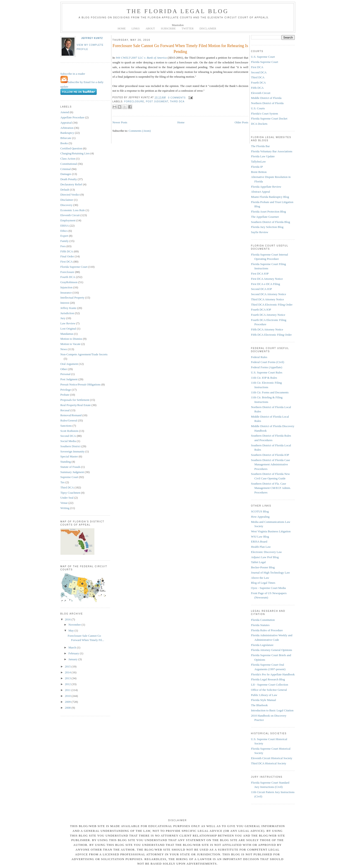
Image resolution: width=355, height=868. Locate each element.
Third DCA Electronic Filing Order (272, 305)
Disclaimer (67, 200)
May (71, 630)
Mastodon (178, 25)
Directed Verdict (70, 195)
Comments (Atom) (140, 131)
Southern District (71, 446)
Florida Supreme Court (74, 267)
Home (181, 122)
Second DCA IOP (261, 289)
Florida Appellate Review (266, 187)
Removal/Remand (71, 415)
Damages (66, 174)
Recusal (65, 410)
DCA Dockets (259, 124)
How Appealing (260, 517)
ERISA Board (259, 542)
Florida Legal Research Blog (268, 679)
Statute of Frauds (71, 467)
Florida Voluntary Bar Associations (272, 151)
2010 (68, 696)
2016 (68, 619)
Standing (66, 462)
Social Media (68, 441)
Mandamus (67, 334)
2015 (68, 666)
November (75, 625)
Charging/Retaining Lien (75, 153)
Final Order (67, 256)
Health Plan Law (261, 547)
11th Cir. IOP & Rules (264, 378)
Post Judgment (69, 379)
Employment (68, 220)
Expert (64, 236)
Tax (63, 482)
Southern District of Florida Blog (271, 222)
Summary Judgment (72, 472)
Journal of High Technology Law (271, 573)
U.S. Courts (258, 108)
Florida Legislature (262, 645)
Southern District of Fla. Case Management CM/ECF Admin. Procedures (271, 488)
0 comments (177, 98)
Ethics (64, 231)
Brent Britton (259, 172)
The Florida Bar (260, 146)
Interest (65, 303)
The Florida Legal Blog (178, 11)
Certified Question (71, 148)
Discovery (66, 205)
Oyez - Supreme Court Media (269, 588)
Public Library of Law (264, 695)
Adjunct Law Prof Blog (265, 557)
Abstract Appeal (261, 192)
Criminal (66, 169)
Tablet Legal (258, 562)
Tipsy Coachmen (70, 493)
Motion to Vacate (71, 344)
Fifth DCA (67, 251)
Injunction (66, 287)
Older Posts (241, 122)
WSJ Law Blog (260, 537)
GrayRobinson (69, 282)
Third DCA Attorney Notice (268, 299)
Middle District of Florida (266, 98)
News (64, 349)
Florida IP (257, 167)
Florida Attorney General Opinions (272, 650)
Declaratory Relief (71, 184)
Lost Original (68, 329)
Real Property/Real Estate (76, 405)
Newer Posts (120, 122)
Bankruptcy (67, 133)
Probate (65, 395)
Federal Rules (259, 357)
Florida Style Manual (264, 700)
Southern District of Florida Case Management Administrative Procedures (271, 464)
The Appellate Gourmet (265, 217)
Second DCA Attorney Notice (269, 294)
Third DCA (67, 487)
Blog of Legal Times (263, 583)
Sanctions (66, 426)
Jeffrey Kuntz (92, 38)
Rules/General (69, 420)
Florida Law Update (263, 156)
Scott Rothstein (70, 431)
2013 (68, 678)
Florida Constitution (263, 620)
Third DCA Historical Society (269, 763)
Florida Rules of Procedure (267, 630)
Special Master (69, 456)
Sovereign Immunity (73, 451)
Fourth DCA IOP (261, 310)
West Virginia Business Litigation (271, 531)
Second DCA (68, 436)
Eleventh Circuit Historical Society (272, 758)
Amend (65, 112)
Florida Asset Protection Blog (269, 212)
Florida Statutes (260, 625)
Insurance (66, 293)
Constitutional (69, 164)
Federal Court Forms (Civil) (268, 362)
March (73, 647)
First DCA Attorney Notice (267, 279)
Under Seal (67, 498)
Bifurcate (66, 138)
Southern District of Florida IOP (270, 455)
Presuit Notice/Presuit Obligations (81, 384)
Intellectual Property (73, 298)
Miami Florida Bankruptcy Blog (270, 197)
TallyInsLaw (259, 161)
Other (64, 369)
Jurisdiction (67, 313)
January (73, 659)
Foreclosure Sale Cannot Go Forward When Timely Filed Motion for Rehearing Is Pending (180, 49)
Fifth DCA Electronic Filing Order (271, 335)
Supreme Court (69, 477)
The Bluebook (259, 705)
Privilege (66, 390)
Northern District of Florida (267, 103)
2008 (68, 708)
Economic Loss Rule (73, 210)
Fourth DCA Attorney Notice (268, 315)
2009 (68, 702)
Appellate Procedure (72, 117)
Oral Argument (69, 364)
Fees (63, 246)
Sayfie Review (260, 232)
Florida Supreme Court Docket (269, 118)
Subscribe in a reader (73, 74)
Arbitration (67, 128)
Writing (65, 508)
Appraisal (66, 123)
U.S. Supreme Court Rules (267, 372)
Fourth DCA (68, 277)
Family (65, 241)
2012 (68, 684)
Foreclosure (67, 272)
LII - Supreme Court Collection (270, 685)
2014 (68, 672)
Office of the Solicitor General (269, 690)
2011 (68, 690)
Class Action (68, 159)
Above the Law (260, 578)
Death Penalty (69, 179)
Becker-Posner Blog (263, 567)
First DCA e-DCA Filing (266, 284)
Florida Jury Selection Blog (267, 227)
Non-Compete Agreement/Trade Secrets (84, 354)
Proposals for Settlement (75, 400)
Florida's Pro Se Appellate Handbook (273, 674)
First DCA (67, 262)
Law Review (68, 323)
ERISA (65, 226)
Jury (63, 318)
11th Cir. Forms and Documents (270, 392)
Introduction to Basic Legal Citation (272, 710)
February (74, 653)
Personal (66, 374)
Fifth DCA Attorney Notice (267, 329)
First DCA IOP (260, 274)
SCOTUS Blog (260, 511)
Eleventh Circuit (70, 215)
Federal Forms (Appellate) (267, 367)
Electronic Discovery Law (266, 552)
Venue (64, 503)
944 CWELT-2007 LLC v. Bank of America (141, 58)
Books (64, 143)
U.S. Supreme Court (263, 57)
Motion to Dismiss (71, 339)
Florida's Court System (265, 114)
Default (65, 190)
